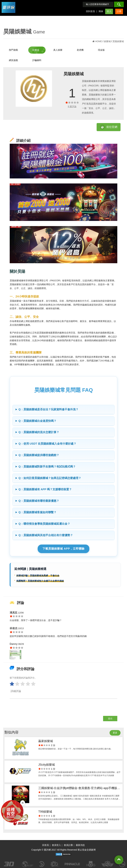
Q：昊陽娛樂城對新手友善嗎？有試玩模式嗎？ (47, 467)
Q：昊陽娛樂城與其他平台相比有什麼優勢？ (46, 535)
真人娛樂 (58, 50)
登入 (109, 11)
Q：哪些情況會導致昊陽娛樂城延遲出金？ (44, 524)
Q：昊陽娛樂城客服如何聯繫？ (37, 512)
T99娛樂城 (45, 812)
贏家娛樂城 (46, 741)
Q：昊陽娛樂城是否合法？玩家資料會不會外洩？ (48, 409)
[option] (34, 88)
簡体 (101, 11)
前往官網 (109, 127)
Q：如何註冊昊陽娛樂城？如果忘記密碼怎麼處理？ (50, 478)
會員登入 (56, 845)
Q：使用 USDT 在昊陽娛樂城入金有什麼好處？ (47, 444)
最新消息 (80, 845)
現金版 (101, 50)
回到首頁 (90, 11)
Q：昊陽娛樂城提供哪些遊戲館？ (39, 455)
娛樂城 (36, 50)
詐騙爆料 (37, 60)
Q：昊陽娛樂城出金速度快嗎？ (37, 421)
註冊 (119, 11)
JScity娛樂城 (47, 765)
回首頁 (46, 845)
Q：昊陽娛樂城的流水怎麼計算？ (39, 432)
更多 (115, 733)
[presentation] (34, 710)
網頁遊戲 (13, 60)
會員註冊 (68, 845)
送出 (110, 718)
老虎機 (80, 50)
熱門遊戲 (13, 50)
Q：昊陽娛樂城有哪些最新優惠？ (39, 501)
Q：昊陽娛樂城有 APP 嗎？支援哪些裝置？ (45, 489)
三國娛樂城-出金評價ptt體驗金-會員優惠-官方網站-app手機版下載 (79, 788)
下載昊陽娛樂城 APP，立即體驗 (63, 549)
